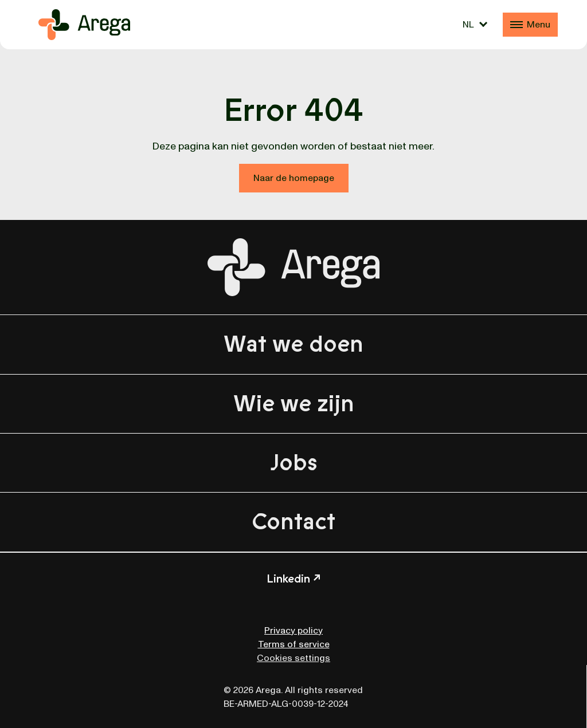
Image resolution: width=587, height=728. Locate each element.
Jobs (294, 463)
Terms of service (294, 644)
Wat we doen (293, 344)
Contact (293, 522)
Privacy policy (293, 631)
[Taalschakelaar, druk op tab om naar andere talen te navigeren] (475, 25)
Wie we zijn (294, 404)
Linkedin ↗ (293, 579)
